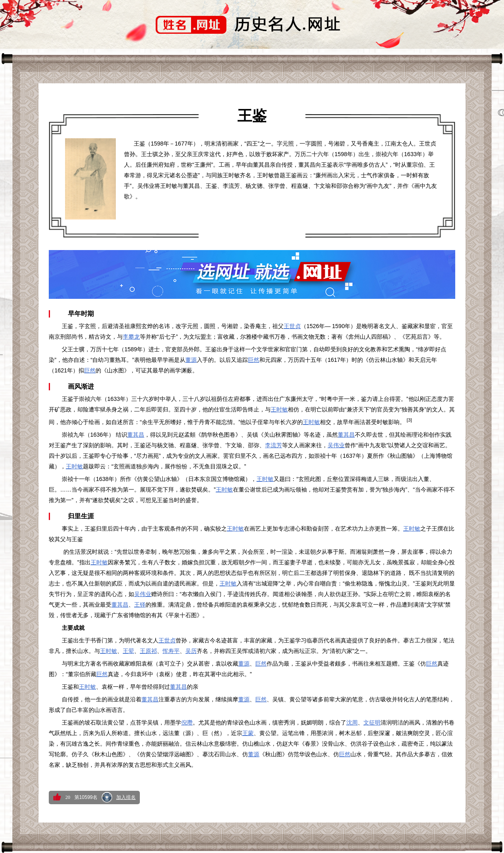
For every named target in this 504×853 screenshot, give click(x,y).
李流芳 (274, 445)
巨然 (254, 360)
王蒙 (248, 733)
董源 (191, 360)
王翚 (128, 651)
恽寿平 (171, 651)
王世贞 (292, 326)
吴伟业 (336, 445)
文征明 (372, 722)
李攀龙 (131, 337)
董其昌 (136, 435)
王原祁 (148, 651)
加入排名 (126, 797)
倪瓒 (187, 722)
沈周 (352, 722)
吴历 (191, 651)
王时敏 (279, 409)
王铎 (140, 605)
